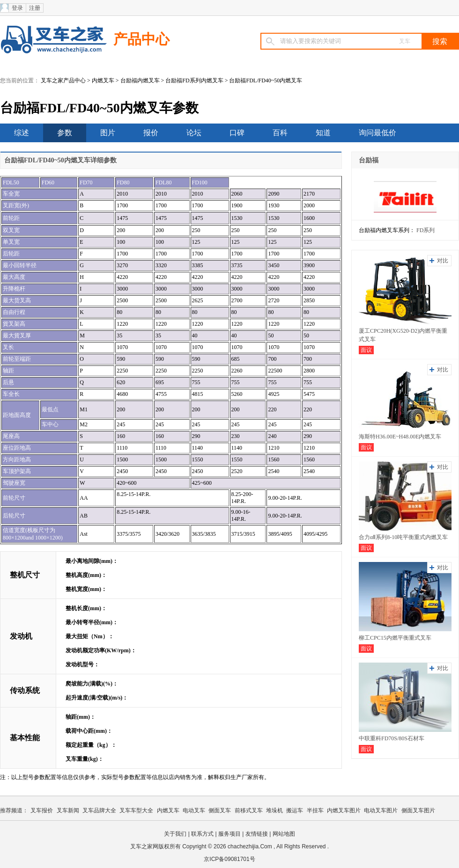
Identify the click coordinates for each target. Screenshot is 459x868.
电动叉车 (194, 810)
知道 (323, 133)
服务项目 (229, 834)
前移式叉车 (249, 810)
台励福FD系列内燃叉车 (194, 80)
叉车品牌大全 (99, 810)
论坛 (194, 133)
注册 (35, 8)
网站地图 (284, 834)
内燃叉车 (103, 80)
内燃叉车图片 (344, 810)
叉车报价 (42, 810)
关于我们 (175, 834)
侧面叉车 (220, 810)
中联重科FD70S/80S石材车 (392, 738)
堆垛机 (274, 810)
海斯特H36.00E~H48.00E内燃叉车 (400, 437)
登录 (17, 8)
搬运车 (295, 810)
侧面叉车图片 (418, 810)
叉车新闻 (68, 810)
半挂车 (315, 810)
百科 (280, 133)
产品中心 (141, 39)
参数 (65, 133)
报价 (151, 133)
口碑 (237, 133)
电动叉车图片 (381, 810)
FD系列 (426, 230)
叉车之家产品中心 (63, 80)
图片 (108, 133)
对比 (443, 261)
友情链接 (257, 834)
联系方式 (202, 834)
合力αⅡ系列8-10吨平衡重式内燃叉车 (403, 537)
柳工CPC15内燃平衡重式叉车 (395, 638)
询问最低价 (378, 133)
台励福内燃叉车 (140, 80)
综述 (22, 133)
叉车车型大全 (136, 810)
